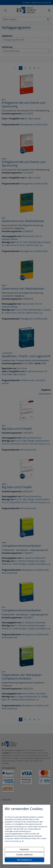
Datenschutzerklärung (13, 841)
